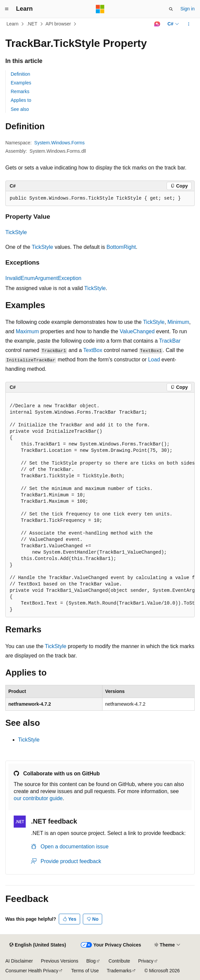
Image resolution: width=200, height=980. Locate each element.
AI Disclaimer (19, 961)
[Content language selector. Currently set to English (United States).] (38, 945)
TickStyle (16, 232)
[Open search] (171, 9)
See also (20, 109)
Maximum (27, 331)
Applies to (21, 100)
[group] (100, 505)
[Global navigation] (7, 9)
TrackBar (170, 341)
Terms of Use (85, 971)
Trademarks (119, 971)
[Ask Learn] (157, 24)
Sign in (187, 9)
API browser (58, 24)
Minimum (178, 322)
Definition (20, 74)
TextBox (93, 350)
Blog (91, 961)
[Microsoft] (100, 9)
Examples (21, 83)
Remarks (20, 91)
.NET (32, 24)
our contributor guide (38, 798)
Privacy (146, 961)
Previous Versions (59, 961)
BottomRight (121, 247)
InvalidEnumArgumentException (43, 278)
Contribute (119, 961)
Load (154, 360)
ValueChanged (137, 331)
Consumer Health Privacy (32, 971)
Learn (13, 24)
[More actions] (189, 24)
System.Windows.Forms (60, 143)
